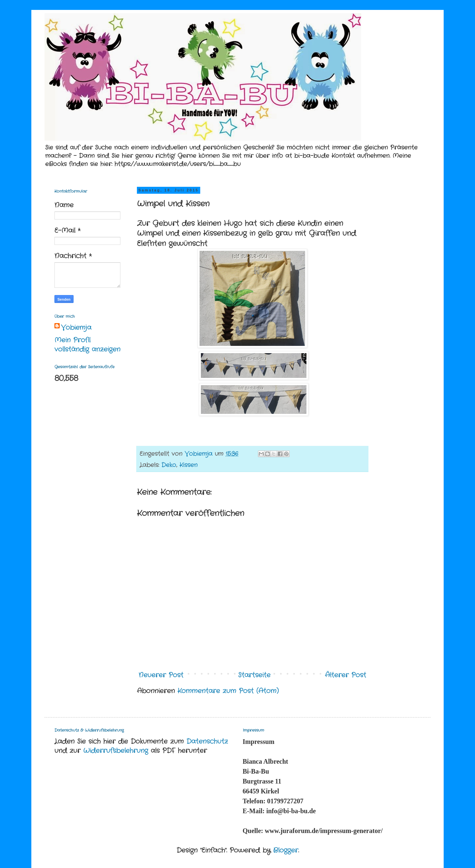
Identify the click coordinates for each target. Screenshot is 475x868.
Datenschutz (207, 741)
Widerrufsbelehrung (116, 751)
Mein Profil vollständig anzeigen (87, 345)
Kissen (189, 465)
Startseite (254, 675)
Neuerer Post (161, 675)
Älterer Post (346, 675)
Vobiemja (76, 328)
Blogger (286, 850)
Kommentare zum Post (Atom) (228, 691)
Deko (169, 465)
